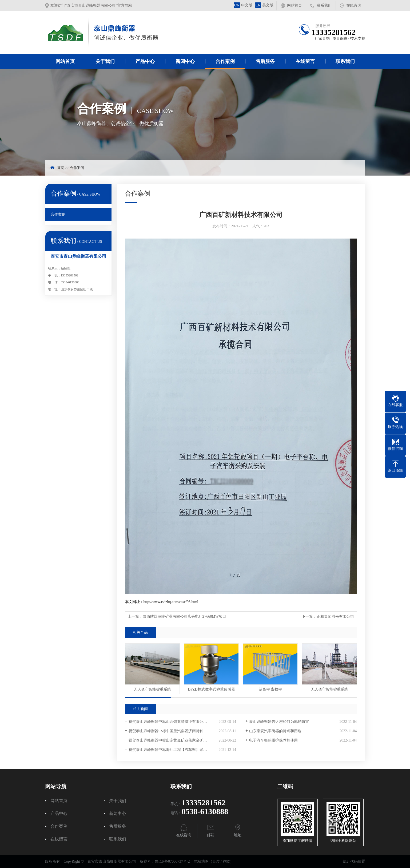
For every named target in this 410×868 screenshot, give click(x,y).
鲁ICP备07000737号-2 (172, 861)
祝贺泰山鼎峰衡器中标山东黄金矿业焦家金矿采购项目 (173, 740)
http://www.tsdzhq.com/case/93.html (171, 602)
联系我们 (324, 5)
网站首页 (294, 5)
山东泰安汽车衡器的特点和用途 (275, 731)
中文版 (243, 5)
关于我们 (105, 61)
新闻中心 (185, 61)
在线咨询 (354, 5)
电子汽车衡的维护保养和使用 (273, 740)
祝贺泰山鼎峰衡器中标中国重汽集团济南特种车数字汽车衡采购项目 (182, 731)
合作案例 (225, 61)
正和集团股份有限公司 (335, 617)
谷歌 (226, 861)
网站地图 (201, 861)
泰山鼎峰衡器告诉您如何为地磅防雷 (279, 722)
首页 (61, 168)
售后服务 (265, 61)
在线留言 (305, 61)
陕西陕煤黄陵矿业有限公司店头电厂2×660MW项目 (185, 617)
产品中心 (145, 61)
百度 (216, 861)
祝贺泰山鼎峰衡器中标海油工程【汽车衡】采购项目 (172, 750)
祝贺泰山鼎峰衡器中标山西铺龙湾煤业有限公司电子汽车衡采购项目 (182, 722)
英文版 (264, 5)
